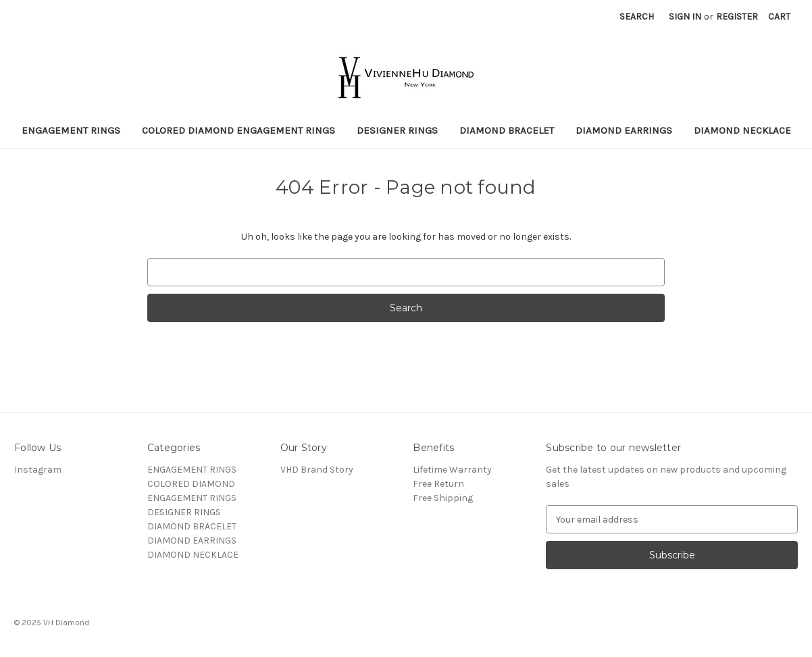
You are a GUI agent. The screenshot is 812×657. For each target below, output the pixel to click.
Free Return (438, 484)
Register (737, 17)
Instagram (38, 470)
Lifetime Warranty (452, 470)
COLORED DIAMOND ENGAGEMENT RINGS (238, 130)
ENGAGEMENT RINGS (71, 130)
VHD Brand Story (317, 470)
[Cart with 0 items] (779, 17)
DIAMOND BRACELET (507, 130)
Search (637, 17)
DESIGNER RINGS (397, 130)
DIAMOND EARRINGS (624, 130)
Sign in (685, 17)
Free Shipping (443, 498)
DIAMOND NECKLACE (742, 130)
